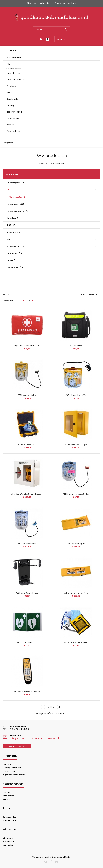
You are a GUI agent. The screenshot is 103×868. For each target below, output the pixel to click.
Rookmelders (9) (14, 253)
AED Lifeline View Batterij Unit (76, 593)
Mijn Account (32, 3)
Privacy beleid (9, 771)
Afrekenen (72, 3)
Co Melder (11, 86)
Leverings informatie (12, 768)
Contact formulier (17, 746)
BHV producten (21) (17, 197)
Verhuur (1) (11, 260)
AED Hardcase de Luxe (27, 445)
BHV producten (15, 68)
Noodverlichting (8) (15, 246)
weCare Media (63, 857)
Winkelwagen (60, 3)
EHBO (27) (11, 225)
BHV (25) (10, 190)
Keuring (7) (11, 239)
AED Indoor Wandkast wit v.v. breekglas (27, 494)
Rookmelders (13, 118)
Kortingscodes (9, 817)
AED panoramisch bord (27, 642)
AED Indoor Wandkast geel (76, 445)
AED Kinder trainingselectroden (76, 494)
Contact (6, 792)
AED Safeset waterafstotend (76, 642)
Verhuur (10, 125)
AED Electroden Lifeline (27, 395)
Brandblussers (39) (15, 204)
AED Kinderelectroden (27, 544)
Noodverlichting (14, 112)
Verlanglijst (8, 845)
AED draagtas (76, 346)
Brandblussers (13, 73)
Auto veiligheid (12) (15, 183)
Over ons (7, 764)
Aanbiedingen (9, 820)
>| (59, 707)
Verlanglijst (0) (46, 3)
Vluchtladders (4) (15, 267)
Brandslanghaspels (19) (17, 211)
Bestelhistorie (9, 842)
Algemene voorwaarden (14, 775)
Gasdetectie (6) (14, 232)
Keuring (10, 105)
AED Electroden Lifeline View (76, 395)
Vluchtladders (13, 131)
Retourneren (8, 796)
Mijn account (8, 838)
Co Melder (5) (13, 218)
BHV (8, 64)
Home (41, 164)
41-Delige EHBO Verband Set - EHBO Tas (27, 346)
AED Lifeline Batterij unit (76, 544)
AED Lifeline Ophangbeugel (27, 593)
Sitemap (7, 799)
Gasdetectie (13, 99)
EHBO (9, 93)
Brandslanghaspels (16, 80)
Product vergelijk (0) (90, 294)
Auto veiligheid (14, 57)
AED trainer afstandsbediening (27, 692)
